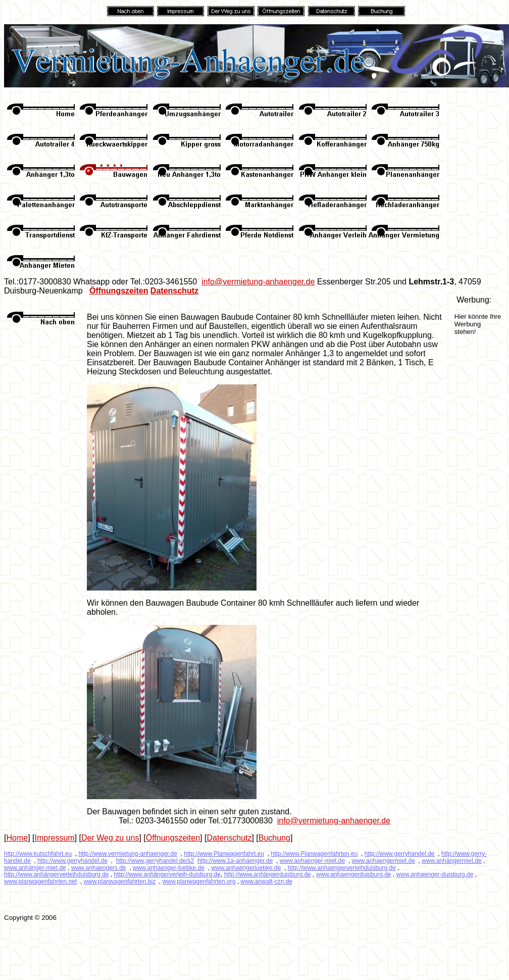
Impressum (55, 838)
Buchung (274, 838)
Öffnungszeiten (119, 291)
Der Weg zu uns (110, 838)
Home (17, 838)
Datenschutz (174, 291)
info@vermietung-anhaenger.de (258, 282)
